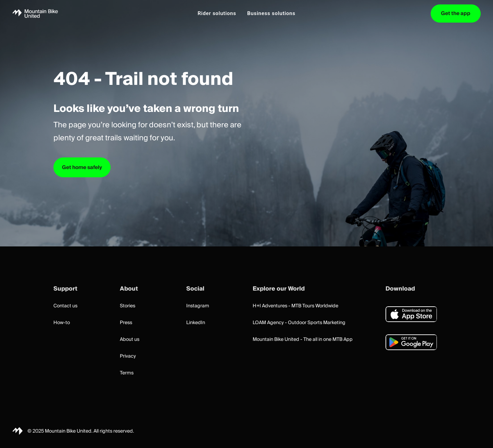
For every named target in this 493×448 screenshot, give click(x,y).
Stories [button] (128, 306)
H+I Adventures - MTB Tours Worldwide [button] (295, 306)
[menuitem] (217, 14)
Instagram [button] (198, 306)
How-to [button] (62, 323)
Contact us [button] (65, 306)
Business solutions (271, 13)
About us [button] (130, 340)
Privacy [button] (128, 356)
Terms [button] (127, 373)
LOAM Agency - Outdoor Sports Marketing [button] (299, 323)
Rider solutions (217, 13)
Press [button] (126, 323)
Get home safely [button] (82, 167)
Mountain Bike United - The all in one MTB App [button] (303, 340)
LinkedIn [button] (196, 323)
